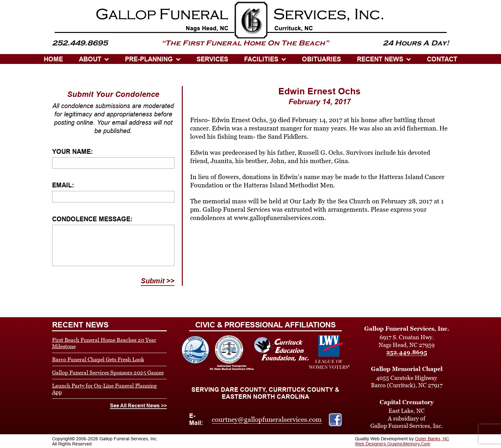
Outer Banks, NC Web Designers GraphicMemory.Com (402, 441)
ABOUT (90, 59)
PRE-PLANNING (149, 59)
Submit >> (158, 281)
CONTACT (442, 59)
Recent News (380, 59)
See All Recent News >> (138, 406)
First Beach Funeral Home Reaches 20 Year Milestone (104, 343)
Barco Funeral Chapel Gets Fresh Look (98, 359)
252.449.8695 (407, 352)
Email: (63, 185)
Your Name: (73, 152)
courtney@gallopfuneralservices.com (267, 420)
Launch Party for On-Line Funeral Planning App (104, 389)
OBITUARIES (321, 59)
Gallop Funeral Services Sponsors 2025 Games (108, 373)
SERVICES (212, 59)
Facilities (261, 59)
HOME (53, 59)
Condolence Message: (92, 219)
